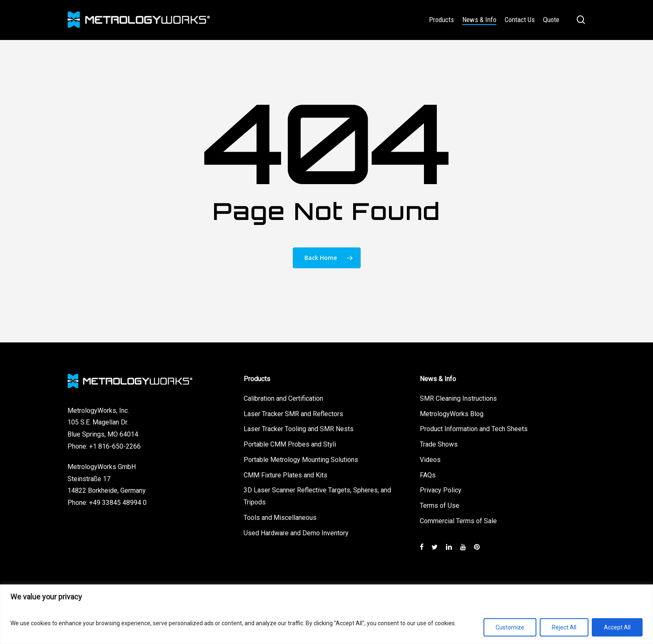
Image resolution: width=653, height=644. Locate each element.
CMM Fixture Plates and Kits (285, 474)
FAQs (428, 474)
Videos (430, 458)
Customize (510, 627)
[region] (326, 614)
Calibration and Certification (283, 397)
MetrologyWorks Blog (452, 413)
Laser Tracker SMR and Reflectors (293, 413)
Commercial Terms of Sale (458, 520)
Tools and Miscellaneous (280, 516)
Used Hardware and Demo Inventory (296, 532)
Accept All (617, 627)
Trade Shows (439, 443)
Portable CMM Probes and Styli (290, 443)
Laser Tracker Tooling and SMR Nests (299, 428)
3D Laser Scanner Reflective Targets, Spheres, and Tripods (317, 495)
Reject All (564, 627)
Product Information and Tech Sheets (474, 428)
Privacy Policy (441, 489)
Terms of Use (440, 504)
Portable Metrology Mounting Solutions (301, 458)
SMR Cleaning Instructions (458, 397)
